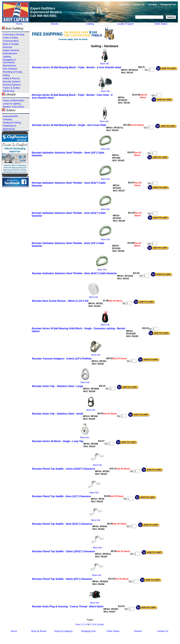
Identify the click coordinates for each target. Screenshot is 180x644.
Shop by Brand (39, 631)
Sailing (6, 75)
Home (19, 24)
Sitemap (152, 4)
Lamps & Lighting (12, 104)
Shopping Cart (168, 4)
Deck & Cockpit (11, 44)
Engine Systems (11, 50)
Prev (78, 625)
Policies (138, 631)
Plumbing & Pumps (13, 72)
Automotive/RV (10, 116)
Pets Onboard (10, 69)
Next (102, 625)
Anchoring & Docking (13, 34)
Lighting (7, 57)
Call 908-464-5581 (43, 16)
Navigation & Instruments (9, 61)
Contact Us (138, 4)
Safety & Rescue (11, 78)
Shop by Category (63, 631)
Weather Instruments (13, 107)
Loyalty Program (125, 24)
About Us (124, 4)
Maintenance (9, 66)
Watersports (9, 129)
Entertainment (10, 53)
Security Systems (12, 81)
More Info (105, 64)
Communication (11, 41)
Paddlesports (9, 126)
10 (98, 625)
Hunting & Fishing (12, 123)
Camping (7, 119)
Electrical (7, 47)
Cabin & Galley (10, 38)
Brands (55, 24)
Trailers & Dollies (11, 88)
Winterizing (8, 91)
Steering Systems (12, 85)
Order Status (161, 24)
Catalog (90, 24)
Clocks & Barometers (14, 100)
